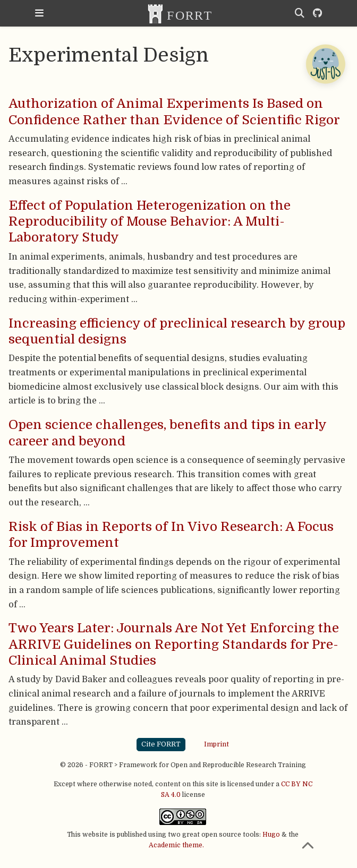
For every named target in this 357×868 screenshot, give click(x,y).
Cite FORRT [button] (161, 744)
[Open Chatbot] (325, 64)
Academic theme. (176, 845)
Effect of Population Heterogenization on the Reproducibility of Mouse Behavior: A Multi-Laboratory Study (150, 222)
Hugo (271, 835)
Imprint (216, 744)
